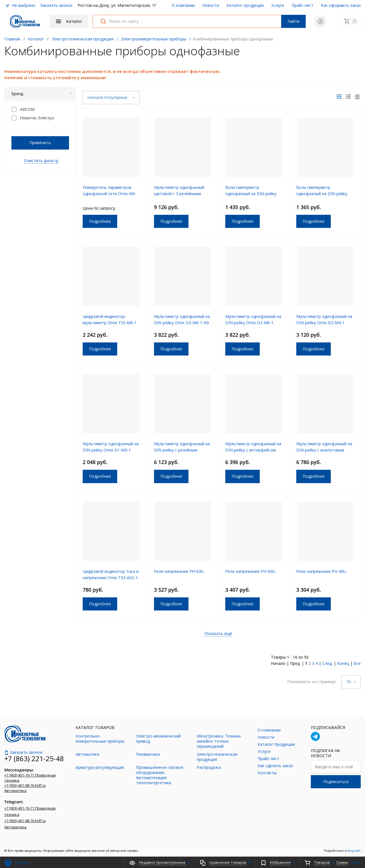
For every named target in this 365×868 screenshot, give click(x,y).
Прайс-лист (302, 5)
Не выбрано (20, 5)
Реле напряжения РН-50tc (250, 571)
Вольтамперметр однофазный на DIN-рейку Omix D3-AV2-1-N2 (251, 194)
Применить (40, 143)
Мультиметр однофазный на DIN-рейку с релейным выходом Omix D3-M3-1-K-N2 (182, 450)
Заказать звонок (56, 5)
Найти (293, 21)
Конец (343, 663)
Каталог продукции (245, 5)
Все (357, 663)
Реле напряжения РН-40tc (321, 571)
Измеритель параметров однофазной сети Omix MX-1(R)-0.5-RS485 (109, 194)
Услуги (278, 5)
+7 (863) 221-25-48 (34, 758)
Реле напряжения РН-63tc (179, 571)
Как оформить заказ (341, 5)
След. (327, 663)
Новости (211, 5)
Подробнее (100, 221)
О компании (183, 5)
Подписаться (336, 782)
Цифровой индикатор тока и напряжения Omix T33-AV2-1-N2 (111, 578)
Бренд (42, 94)
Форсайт (354, 850)
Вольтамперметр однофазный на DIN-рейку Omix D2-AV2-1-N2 (322, 194)
